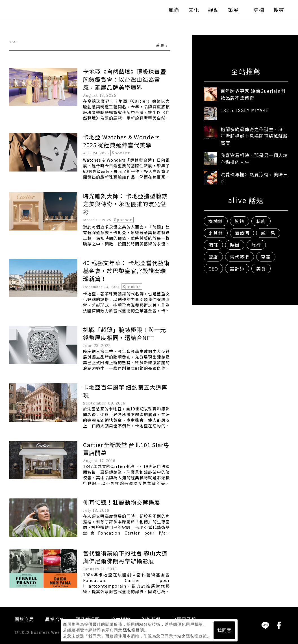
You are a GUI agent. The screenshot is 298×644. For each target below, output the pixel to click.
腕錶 (240, 221)
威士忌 (268, 233)
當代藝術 (240, 257)
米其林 (216, 233)
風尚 (169, 11)
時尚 (235, 245)
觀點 (208, 11)
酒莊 (213, 245)
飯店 (213, 257)
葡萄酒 (242, 233)
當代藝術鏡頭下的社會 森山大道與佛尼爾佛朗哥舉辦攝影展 (125, 557)
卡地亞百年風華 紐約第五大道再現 (125, 391)
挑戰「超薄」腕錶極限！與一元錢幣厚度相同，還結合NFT (125, 334)
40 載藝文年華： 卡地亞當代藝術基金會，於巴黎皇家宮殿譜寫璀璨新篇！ (126, 271)
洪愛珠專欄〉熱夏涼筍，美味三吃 (254, 178)
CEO (213, 269)
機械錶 (216, 221)
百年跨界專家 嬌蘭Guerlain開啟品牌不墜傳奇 (253, 94)
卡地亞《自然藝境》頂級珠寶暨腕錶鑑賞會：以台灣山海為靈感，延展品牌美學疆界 (125, 80)
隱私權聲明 (133, 630)
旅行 (256, 245)
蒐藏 (266, 257)
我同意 (224, 630)
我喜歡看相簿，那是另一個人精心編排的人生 (254, 159)
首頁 (160, 45)
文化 (189, 11)
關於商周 (24, 619)
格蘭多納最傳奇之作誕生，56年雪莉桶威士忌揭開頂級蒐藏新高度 (254, 136)
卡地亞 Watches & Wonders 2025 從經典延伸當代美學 (121, 141)
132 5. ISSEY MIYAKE (244, 110)
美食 (261, 269)
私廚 (261, 221)
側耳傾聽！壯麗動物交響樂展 (122, 503)
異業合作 (55, 619)
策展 (231, 11)
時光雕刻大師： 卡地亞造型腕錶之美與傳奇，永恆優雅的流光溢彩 (125, 204)
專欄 (254, 11)
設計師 (237, 269)
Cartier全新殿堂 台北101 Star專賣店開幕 (126, 449)
